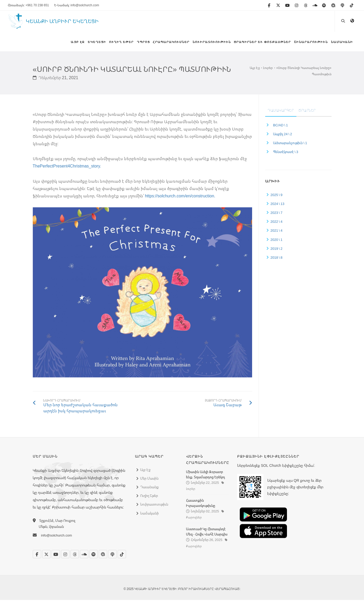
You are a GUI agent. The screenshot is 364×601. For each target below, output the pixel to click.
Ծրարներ (307, 111)
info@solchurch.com (57, 537)
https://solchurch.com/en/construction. (180, 197)
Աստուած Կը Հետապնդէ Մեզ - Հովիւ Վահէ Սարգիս (207, 533)
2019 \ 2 (276, 250)
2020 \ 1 (276, 241)
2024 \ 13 (277, 205)
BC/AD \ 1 (281, 126)
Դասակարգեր (281, 111)
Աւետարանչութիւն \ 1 (290, 144)
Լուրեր (268, 69)
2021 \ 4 (276, 232)
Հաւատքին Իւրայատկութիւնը (201, 504)
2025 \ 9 (276, 196)
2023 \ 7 (276, 214)
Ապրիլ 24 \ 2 (282, 135)
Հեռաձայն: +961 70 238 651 (28, 5)
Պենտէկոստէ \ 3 (286, 153)
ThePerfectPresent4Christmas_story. (67, 167)
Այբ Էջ (255, 69)
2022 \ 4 (276, 223)
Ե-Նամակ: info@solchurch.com (77, 5)
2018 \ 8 (276, 258)
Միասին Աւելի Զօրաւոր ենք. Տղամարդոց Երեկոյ (206, 475)
